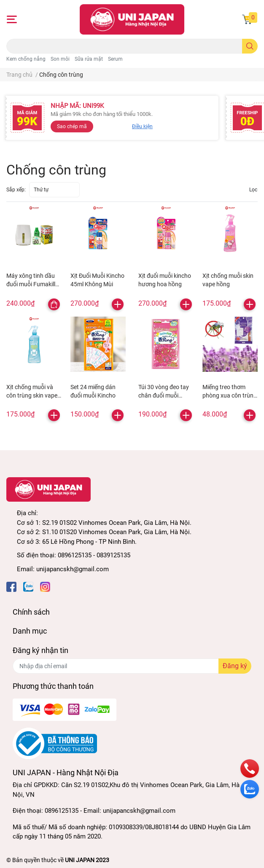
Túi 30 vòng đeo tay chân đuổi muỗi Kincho (164, 395)
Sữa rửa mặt (89, 59)
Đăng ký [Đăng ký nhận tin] (235, 666)
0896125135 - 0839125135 (94, 555)
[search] (250, 46)
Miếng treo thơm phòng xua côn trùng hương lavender (230, 395)
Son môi (60, 59)
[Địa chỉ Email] (132, 666)
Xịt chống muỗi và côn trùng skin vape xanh (32, 395)
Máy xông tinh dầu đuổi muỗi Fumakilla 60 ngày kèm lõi (32, 284)
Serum (115, 59)
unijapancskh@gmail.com (73, 569)
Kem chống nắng (26, 59)
